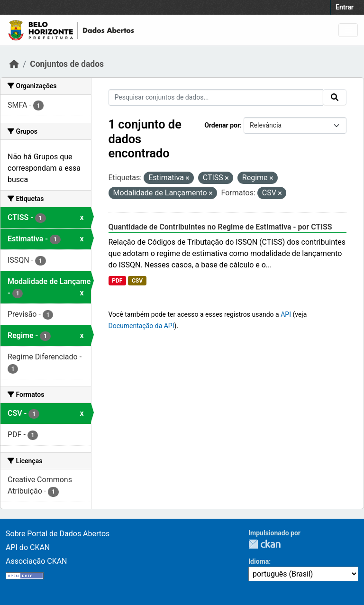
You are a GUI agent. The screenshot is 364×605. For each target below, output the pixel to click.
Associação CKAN (36, 561)
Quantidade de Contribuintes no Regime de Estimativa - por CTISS (220, 227)
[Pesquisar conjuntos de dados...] (216, 97)
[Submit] (335, 97)
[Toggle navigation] (348, 30)
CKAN (264, 544)
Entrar (345, 7)
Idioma (259, 561)
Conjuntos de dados (67, 64)
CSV (137, 281)
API (286, 314)
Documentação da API (141, 326)
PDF (117, 281)
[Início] (14, 64)
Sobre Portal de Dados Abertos (58, 534)
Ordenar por (222, 125)
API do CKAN (28, 547)
